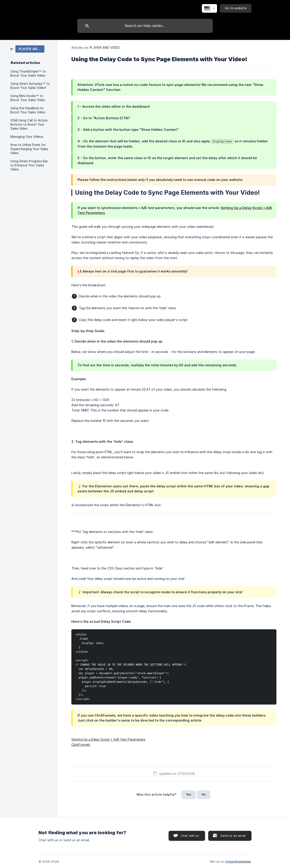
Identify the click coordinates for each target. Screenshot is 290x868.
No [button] (204, 794)
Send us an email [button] (233, 836)
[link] (27, 49)
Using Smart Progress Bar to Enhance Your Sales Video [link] (29, 165)
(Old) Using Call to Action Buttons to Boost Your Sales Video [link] (29, 124)
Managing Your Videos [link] (27, 137)
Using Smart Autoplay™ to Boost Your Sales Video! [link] (30, 86)
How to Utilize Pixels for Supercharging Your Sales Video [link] (29, 149)
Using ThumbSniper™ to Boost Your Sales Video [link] (28, 73)
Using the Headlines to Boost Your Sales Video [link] (28, 110)
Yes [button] (188, 794)
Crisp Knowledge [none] (238, 861)
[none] (209, 8)
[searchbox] (145, 26)
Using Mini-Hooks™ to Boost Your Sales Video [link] (28, 98)
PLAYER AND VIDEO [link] (105, 47)
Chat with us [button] (190, 836)
